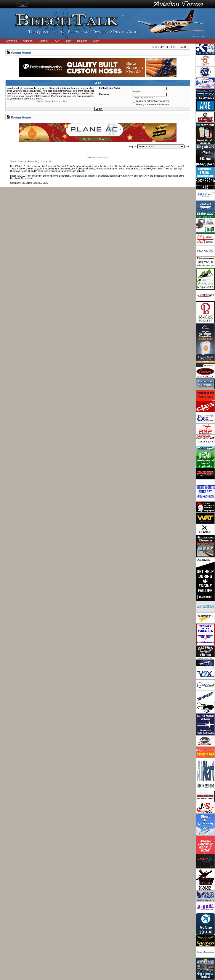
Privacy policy (59, 101)
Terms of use (43, 101)
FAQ (56, 41)
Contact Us (46, 162)
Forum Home (21, 53)
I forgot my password (143, 98)
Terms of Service (18, 162)
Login (68, 41)
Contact (43, 41)
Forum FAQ (34, 162)
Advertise (11, 41)
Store (96, 41)
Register (82, 41)
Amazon (28, 41)
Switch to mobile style (98, 158)
